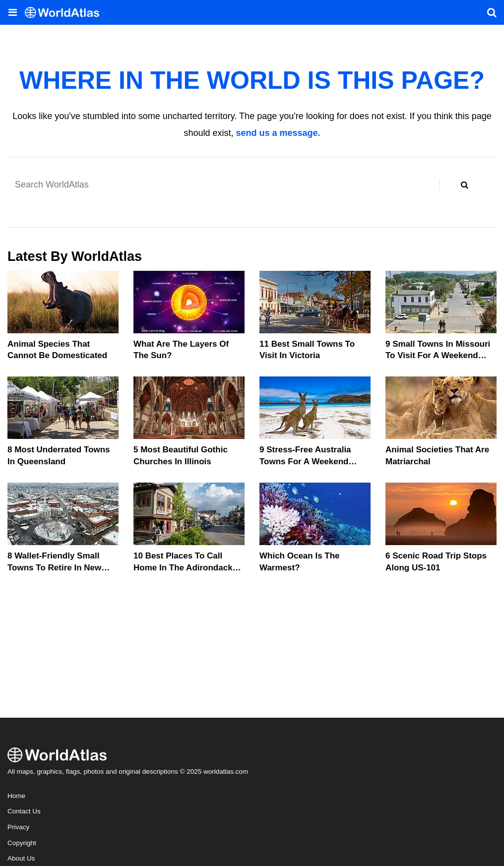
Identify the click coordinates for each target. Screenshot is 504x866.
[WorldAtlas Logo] (66, 13)
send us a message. (278, 133)
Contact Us (24, 811)
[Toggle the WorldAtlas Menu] (12, 12)
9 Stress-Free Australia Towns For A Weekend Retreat (305, 462)
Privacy (18, 827)
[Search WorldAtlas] (227, 185)
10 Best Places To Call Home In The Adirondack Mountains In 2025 (183, 568)
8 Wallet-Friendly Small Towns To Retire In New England (54, 568)
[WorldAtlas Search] (492, 12)
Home (16, 796)
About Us (21, 858)
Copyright (22, 843)
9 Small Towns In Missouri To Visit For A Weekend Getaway (438, 356)
